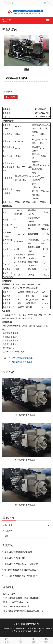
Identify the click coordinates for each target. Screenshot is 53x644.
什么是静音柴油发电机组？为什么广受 (21, 576)
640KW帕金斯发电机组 (25, 460)
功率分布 (9, 536)
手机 (20, 640)
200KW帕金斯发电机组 (22, 358)
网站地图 (38, 631)
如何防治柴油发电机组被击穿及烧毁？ (21, 570)
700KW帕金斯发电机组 (25, 415)
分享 (7, 640)
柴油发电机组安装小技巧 (15, 558)
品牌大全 (9, 525)
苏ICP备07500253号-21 (30, 624)
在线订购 (11, 97)
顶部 (46, 640)
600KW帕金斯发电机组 (25, 505)
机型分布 (9, 531)
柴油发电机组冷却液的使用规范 (18, 552)
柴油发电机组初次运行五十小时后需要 (21, 564)
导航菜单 (7, 20)
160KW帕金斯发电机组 (22, 362)
